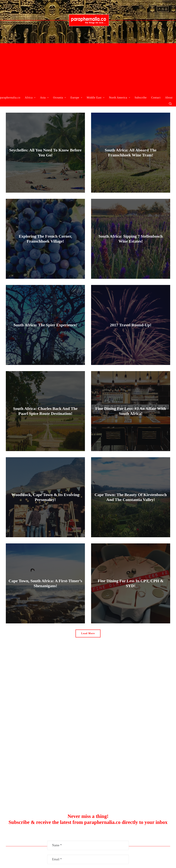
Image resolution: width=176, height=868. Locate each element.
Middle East (96, 98)
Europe (76, 98)
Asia (44, 98)
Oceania (60, 98)
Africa (30, 98)
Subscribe (141, 98)
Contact (156, 98)
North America (120, 98)
